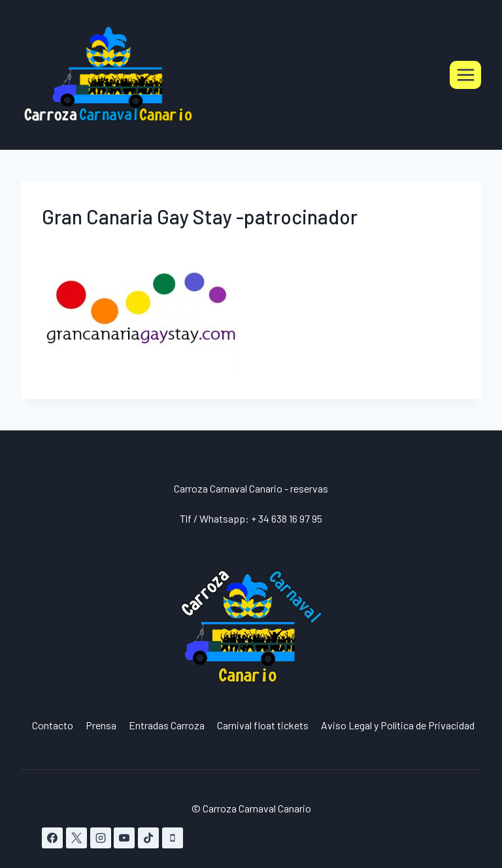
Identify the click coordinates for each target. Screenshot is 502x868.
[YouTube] (124, 838)
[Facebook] (52, 838)
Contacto (53, 725)
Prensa (101, 725)
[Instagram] (101, 838)
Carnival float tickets (263, 725)
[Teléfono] (173, 838)
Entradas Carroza (167, 725)
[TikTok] (148, 838)
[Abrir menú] (465, 75)
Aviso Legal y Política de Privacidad (398, 725)
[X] (76, 838)
